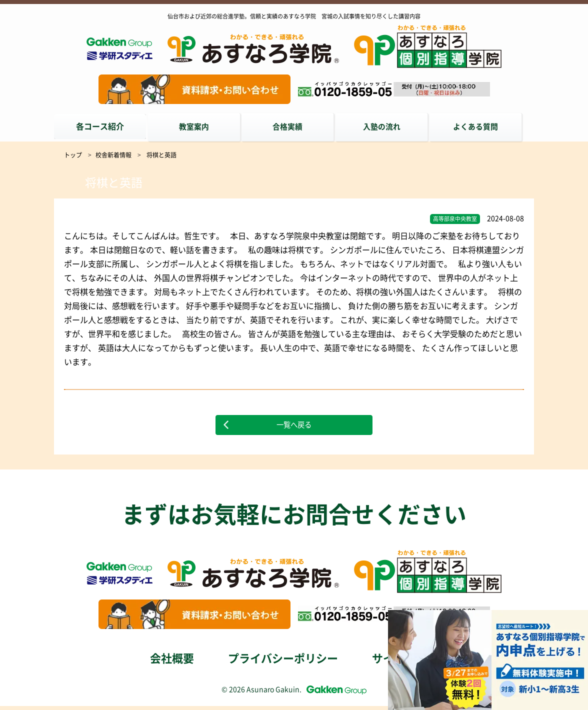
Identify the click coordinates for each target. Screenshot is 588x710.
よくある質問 (484, 126)
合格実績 (292, 126)
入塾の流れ (388, 126)
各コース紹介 (100, 126)
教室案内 (196, 126)
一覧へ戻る (294, 425)
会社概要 (172, 662)
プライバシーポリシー (283, 662)
